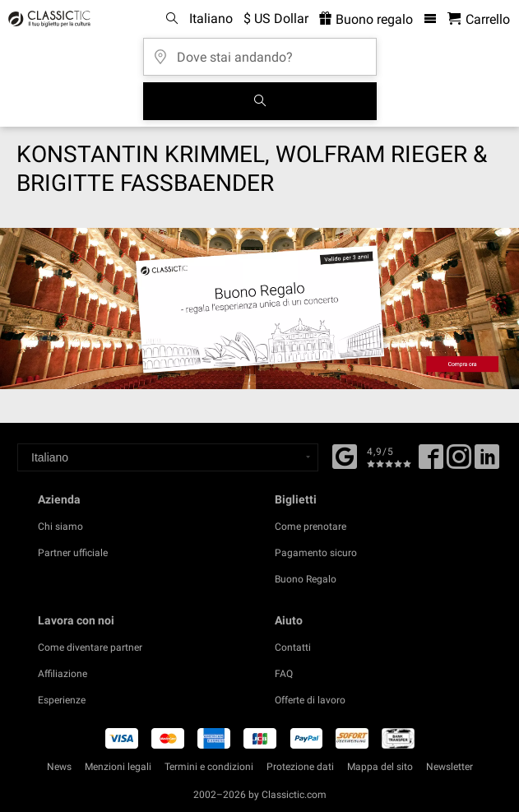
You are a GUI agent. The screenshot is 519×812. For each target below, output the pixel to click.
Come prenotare (310, 527)
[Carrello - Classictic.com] (479, 19)
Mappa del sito (380, 767)
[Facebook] (345, 455)
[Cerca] (260, 101)
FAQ (284, 674)
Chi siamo (60, 527)
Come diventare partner (90, 647)
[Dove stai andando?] (260, 51)
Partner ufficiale (73, 553)
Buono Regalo (306, 579)
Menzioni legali (118, 767)
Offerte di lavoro (310, 700)
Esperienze (62, 700)
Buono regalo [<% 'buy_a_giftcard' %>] (366, 19)
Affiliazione (63, 674)
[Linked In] (487, 462)
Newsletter (449, 767)
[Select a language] (168, 457)
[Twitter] (459, 462)
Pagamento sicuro (316, 553)
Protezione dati (300, 767)
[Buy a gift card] (259, 309)
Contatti (293, 647)
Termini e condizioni (209, 767)
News (59, 767)
